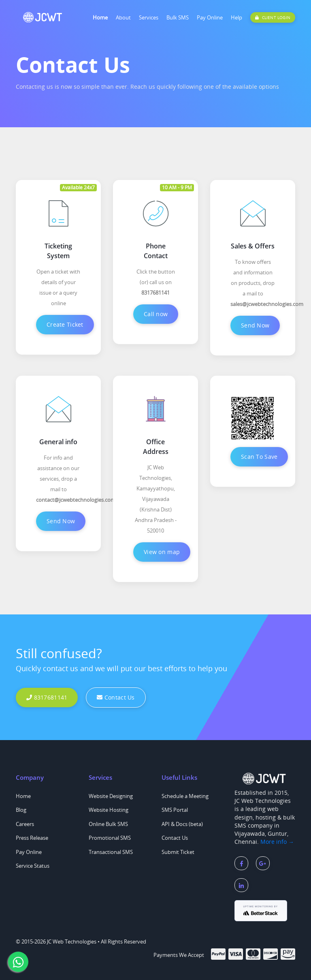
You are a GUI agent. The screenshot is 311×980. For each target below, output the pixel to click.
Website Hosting (109, 810)
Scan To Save (259, 457)
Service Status (33, 866)
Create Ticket (65, 324)
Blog (21, 810)
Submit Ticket (178, 852)
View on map (162, 552)
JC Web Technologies (72, 941)
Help (236, 17)
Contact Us (116, 697)
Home (100, 17)
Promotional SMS (110, 838)
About (123, 17)
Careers (25, 824)
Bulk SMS (178, 17)
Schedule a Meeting (185, 796)
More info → (277, 842)
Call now (156, 314)
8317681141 (47, 697)
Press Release (32, 838)
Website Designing (111, 796)
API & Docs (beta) (182, 824)
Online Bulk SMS (108, 824)
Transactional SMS (111, 852)
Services (149, 17)
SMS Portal (175, 810)
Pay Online (210, 17)
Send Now (255, 325)
